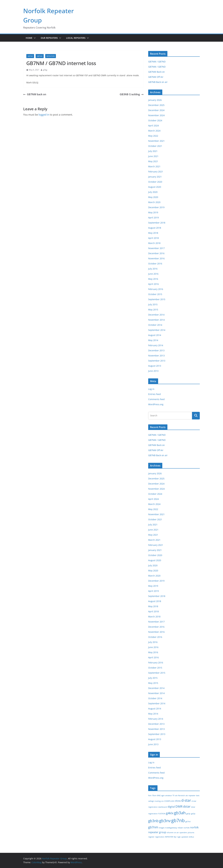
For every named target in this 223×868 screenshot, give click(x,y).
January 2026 (155, 100)
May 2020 (153, 197)
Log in (151, 389)
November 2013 (156, 356)
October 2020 (155, 182)
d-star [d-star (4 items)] (186, 800)
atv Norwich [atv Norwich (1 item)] (180, 796)
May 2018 (153, 233)
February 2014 (156, 345)
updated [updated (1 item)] (185, 837)
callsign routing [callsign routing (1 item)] (154, 801)
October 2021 (155, 146)
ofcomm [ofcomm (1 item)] (170, 833)
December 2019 (156, 207)
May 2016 (153, 279)
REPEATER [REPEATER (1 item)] (169, 837)
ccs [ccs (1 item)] (162, 801)
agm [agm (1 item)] (163, 796)
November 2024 (156, 115)
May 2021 (153, 161)
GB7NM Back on (156, 72)
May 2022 (153, 136)
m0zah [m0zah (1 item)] (180, 828)
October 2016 (155, 264)
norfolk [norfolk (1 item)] (187, 828)
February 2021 (156, 172)
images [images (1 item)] (162, 828)
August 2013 (155, 366)
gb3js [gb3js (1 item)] (193, 814)
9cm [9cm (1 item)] (150, 796)
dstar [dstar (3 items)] (187, 806)
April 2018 (153, 238)
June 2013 (153, 371)
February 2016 (156, 289)
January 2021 (155, 177)
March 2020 (154, 202)
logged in (44, 115)
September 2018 (157, 223)
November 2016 (156, 258)
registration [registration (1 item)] (160, 837)
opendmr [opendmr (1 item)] (183, 833)
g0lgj (45, 70)
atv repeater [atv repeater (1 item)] (190, 796)
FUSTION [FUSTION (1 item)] (162, 814)
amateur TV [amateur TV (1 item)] (170, 796)
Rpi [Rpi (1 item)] (175, 837)
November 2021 (156, 141)
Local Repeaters (76, 38)
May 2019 (153, 212)
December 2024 (156, 110)
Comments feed (156, 399)
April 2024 (153, 126)
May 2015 (153, 310)
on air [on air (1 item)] (176, 833)
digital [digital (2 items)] (171, 807)
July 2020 (153, 192)
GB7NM (40, 56)
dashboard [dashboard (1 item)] (163, 807)
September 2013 (157, 361)
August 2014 (155, 335)
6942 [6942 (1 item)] (159, 796)
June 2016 (153, 274)
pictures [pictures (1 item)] (191, 833)
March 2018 (154, 243)
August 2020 (155, 187)
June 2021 (153, 156)
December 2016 (156, 253)
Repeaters (51, 56)
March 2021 (154, 166)
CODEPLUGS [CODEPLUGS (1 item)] (169, 801)
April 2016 (153, 284)
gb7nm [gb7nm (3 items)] (153, 827)
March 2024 (154, 131)
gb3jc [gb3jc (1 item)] (188, 814)
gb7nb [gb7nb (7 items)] (178, 820)
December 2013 (156, 350)
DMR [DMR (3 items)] (179, 806)
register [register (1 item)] (151, 837)
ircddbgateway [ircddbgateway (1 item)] (171, 828)
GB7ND (30, 56)
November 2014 (156, 320)
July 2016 (153, 269)
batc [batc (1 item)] (198, 796)
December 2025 (156, 105)
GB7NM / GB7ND (157, 62)
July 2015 (153, 304)
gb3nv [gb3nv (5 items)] (165, 821)
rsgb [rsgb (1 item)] (179, 837)
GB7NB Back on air (158, 82)
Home (29, 38)
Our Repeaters (49, 38)
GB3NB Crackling (132, 94)
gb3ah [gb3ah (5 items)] (180, 813)
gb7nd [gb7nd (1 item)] (188, 822)
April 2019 (153, 218)
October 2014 (155, 325)
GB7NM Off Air (156, 77)
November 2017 (156, 248)
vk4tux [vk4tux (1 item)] (191, 837)
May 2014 (153, 340)
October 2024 (155, 120)
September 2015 (157, 299)
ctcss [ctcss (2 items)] (178, 801)
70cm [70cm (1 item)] (154, 796)
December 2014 (156, 315)
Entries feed (154, 394)
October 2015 (155, 294)
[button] (34, 38)
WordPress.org (156, 404)
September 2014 (157, 330)
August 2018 (155, 228)
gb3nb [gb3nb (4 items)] (153, 821)
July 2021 (153, 151)
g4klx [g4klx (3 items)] (170, 813)
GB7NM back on (35, 94)
